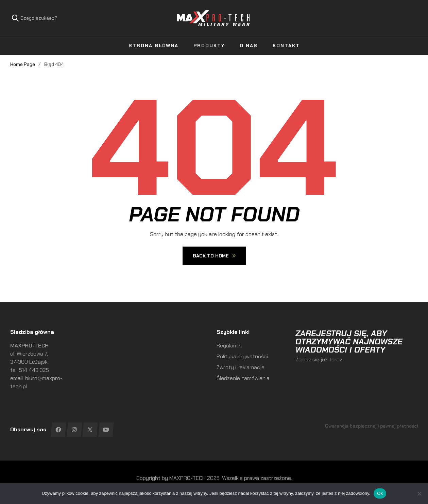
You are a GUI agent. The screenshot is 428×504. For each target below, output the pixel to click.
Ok (380, 493)
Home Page (23, 64)
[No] (420, 493)
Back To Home (214, 256)
